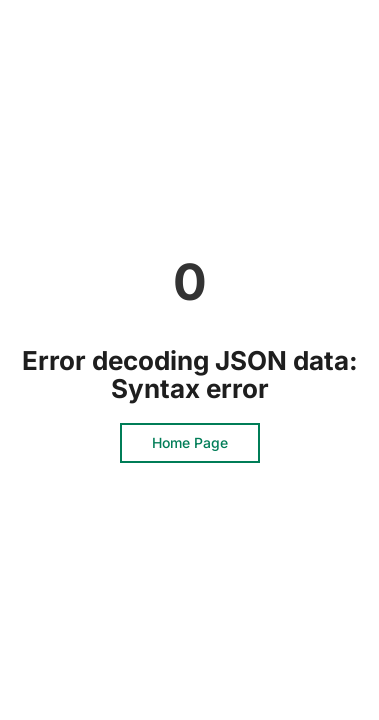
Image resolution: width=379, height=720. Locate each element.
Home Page (190, 442)
